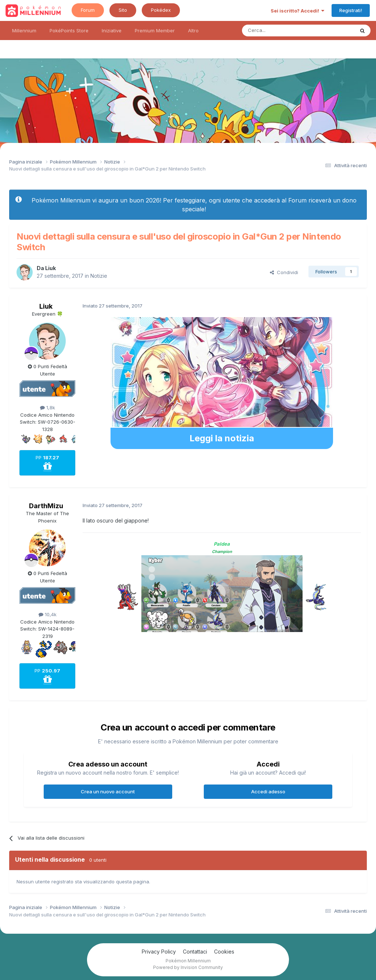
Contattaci (195, 952)
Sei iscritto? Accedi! (297, 11)
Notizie (99, 276)
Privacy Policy (159, 952)
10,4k (48, 614)
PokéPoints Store (69, 30)
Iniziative (112, 30)
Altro (193, 30)
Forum (88, 10)
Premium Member (155, 30)
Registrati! (351, 10)
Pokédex (161, 10)
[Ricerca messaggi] (281, 30)
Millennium (24, 30)
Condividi (284, 272)
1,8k (48, 408)
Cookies (224, 952)
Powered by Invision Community (188, 967)
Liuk (50, 268)
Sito (123, 10)
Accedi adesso (268, 791)
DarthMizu (46, 506)
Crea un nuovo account (108, 791)
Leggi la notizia (222, 438)
